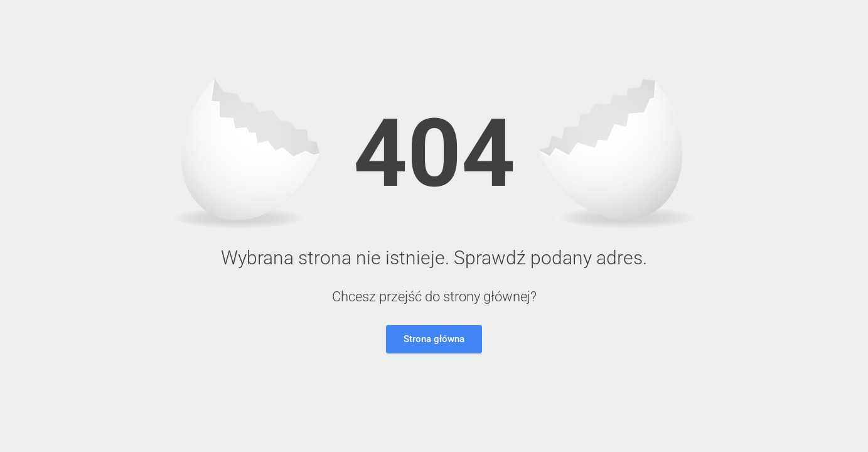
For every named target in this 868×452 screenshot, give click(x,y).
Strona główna (434, 339)
